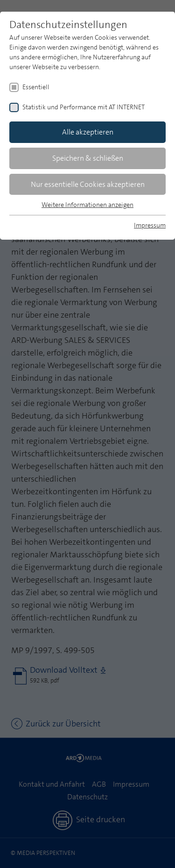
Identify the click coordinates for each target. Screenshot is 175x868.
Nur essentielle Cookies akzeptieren (88, 184)
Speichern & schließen (88, 158)
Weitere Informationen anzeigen (87, 205)
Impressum (150, 225)
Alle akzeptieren (88, 132)
